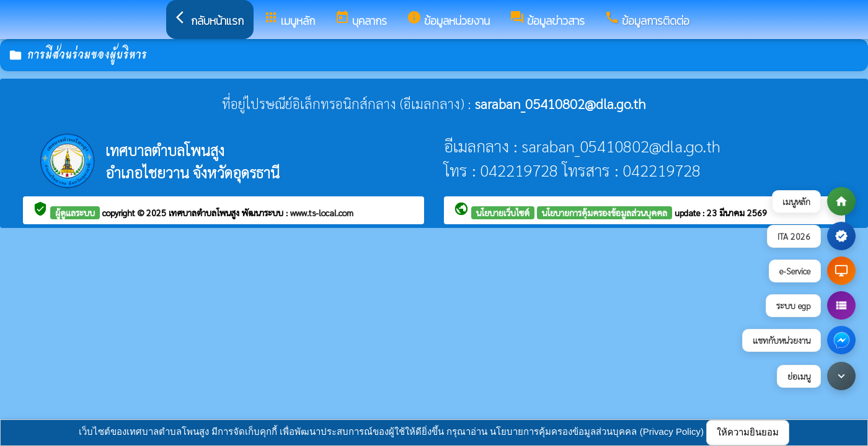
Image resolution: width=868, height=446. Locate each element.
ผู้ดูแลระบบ (75, 212)
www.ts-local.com (322, 212)
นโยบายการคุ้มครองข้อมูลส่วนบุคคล (604, 212)
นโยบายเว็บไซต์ (503, 212)
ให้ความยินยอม (748, 432)
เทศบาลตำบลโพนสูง (205, 212)
